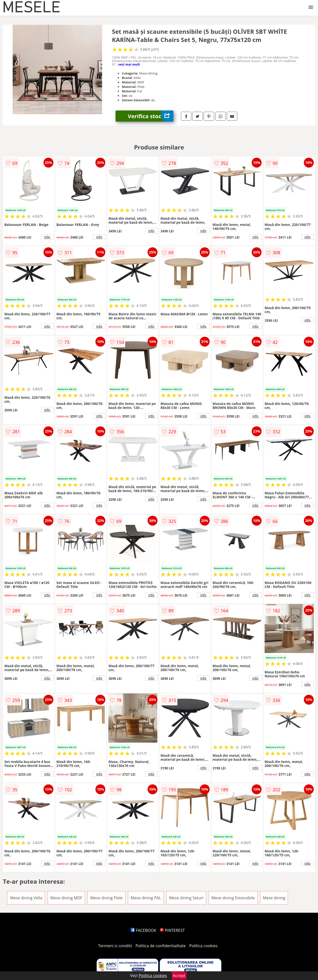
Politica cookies (203, 946)
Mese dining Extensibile (233, 898)
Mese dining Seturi (186, 898)
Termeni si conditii (115, 946)
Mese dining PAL (146, 898)
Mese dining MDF (66, 898)
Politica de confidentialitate (161, 946)
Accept (179, 976)
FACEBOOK (143, 930)
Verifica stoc (151, 116)
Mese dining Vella (26, 898)
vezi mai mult (129, 64)
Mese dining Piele (106, 898)
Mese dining (274, 898)
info (47, 237)
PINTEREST (172, 930)
